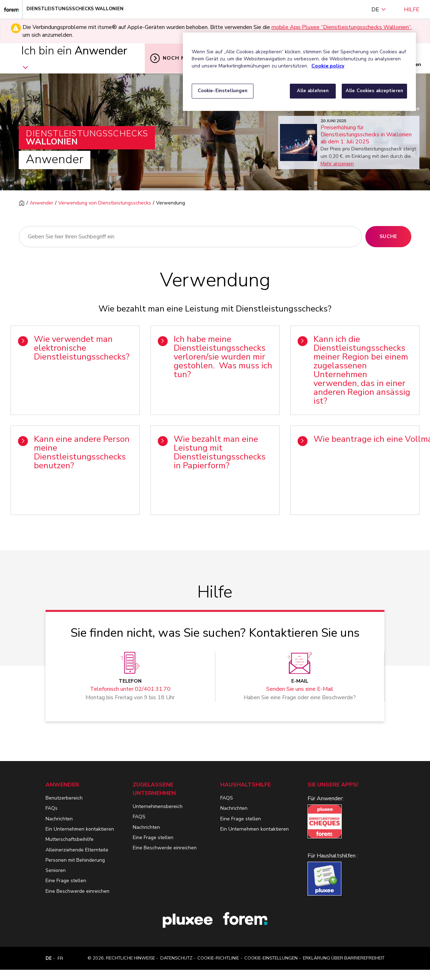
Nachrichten (59, 819)
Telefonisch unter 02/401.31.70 (130, 689)
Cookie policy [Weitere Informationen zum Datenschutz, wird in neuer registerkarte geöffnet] (328, 66)
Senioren (56, 870)
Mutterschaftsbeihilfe (70, 839)
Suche (388, 236)
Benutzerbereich (64, 798)
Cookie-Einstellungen (271, 958)
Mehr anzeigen (337, 164)
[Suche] (190, 237)
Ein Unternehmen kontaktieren (80, 829)
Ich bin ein (74, 58)
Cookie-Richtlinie (218, 958)
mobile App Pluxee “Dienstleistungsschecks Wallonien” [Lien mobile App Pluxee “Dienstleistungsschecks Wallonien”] (341, 27)
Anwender (41, 203)
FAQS (139, 817)
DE (379, 10)
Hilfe (412, 10)
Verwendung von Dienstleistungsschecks (105, 203)
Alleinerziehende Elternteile (77, 850)
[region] (299, 72)
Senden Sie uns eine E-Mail (300, 689)
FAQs (52, 808)
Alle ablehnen (313, 91)
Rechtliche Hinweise (130, 958)
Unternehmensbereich (158, 806)
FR (60, 958)
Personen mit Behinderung (75, 860)
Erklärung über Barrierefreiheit (344, 958)
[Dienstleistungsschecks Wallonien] (11, 9)
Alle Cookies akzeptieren (374, 91)
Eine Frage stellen (66, 881)
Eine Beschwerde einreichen (77, 891)
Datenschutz (176, 958)
